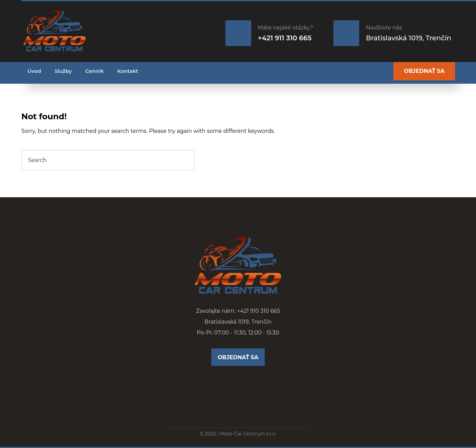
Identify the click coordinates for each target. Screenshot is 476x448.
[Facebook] (382, 71)
